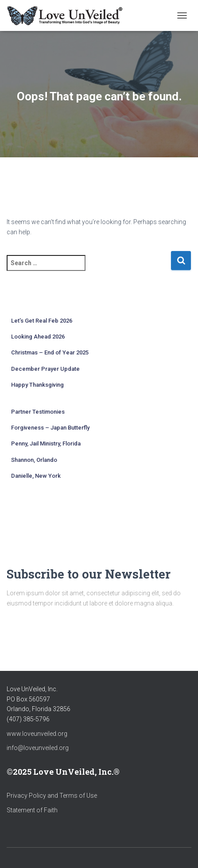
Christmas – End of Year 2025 (50, 352)
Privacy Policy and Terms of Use (52, 796)
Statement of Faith (32, 810)
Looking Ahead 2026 (38, 337)
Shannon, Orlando (34, 460)
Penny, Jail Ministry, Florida (46, 444)
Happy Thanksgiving (37, 385)
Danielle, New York (36, 476)
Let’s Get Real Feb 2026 (42, 321)
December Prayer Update (45, 369)
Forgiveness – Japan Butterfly (50, 428)
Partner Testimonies (38, 412)
